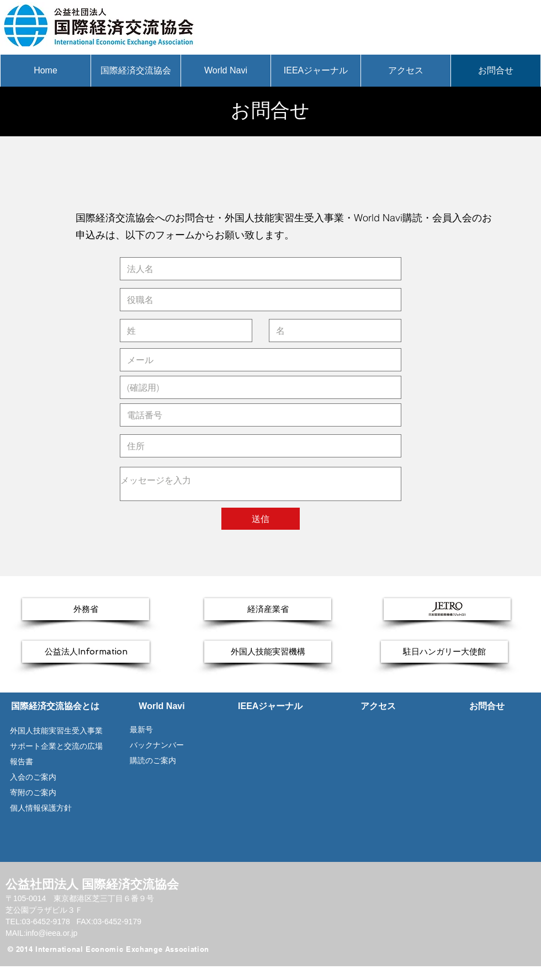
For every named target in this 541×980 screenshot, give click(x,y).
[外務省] (86, 609)
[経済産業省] (268, 609)
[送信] (261, 519)
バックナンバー (156, 745)
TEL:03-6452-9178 (39, 922)
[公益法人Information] (86, 652)
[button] (136, 71)
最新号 (137, 729)
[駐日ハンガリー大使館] (444, 652)
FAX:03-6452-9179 (109, 922)
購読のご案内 (153, 760)
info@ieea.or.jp (52, 933)
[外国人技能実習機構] (268, 652)
